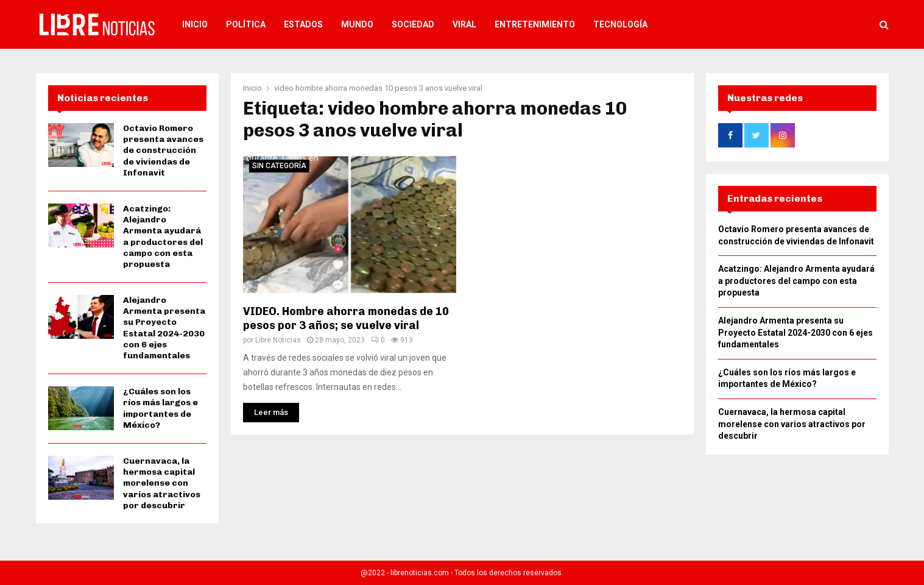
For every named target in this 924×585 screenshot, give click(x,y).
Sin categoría (279, 166)
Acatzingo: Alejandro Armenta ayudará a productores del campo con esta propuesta (163, 236)
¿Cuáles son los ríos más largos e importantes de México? (160, 408)
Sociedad (413, 24)
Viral (464, 24)
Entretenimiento (535, 24)
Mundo (357, 24)
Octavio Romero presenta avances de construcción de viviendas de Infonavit (163, 151)
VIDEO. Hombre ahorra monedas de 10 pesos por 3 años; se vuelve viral (346, 318)
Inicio (195, 24)
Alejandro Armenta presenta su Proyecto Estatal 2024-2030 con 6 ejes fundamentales (164, 328)
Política (246, 24)
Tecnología (620, 24)
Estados (303, 24)
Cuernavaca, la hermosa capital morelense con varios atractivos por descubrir (162, 483)
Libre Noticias (278, 340)
